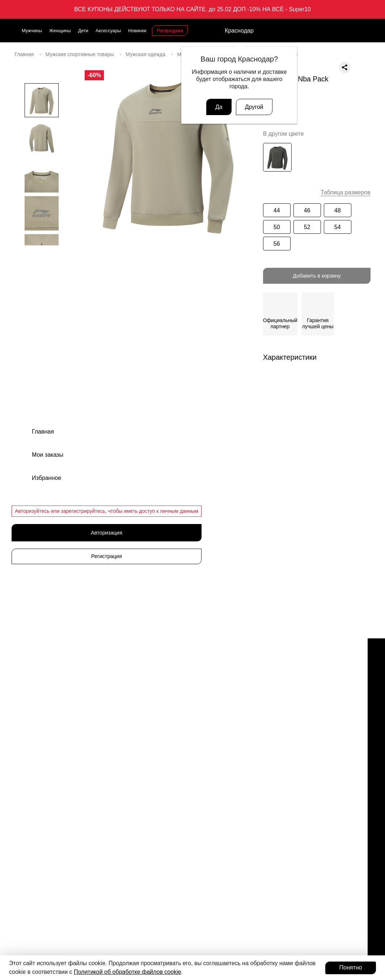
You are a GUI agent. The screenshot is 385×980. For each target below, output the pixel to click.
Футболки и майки (218, 778)
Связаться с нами (41, 759)
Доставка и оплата (307, 714)
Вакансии (296, 689)
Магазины (297, 676)
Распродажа (170, 31)
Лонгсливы (210, 803)
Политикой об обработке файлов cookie (128, 972)
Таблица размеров (346, 192)
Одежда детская (216, 740)
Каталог (120, 661)
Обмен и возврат (305, 702)
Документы (298, 727)
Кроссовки (209, 689)
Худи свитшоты (215, 828)
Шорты (205, 790)
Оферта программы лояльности (323, 740)
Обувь (204, 676)
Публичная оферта (308, 752)
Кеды (203, 714)
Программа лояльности (55, 899)
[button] (42, 260)
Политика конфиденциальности (323, 765)
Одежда (206, 727)
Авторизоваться (51, 938)
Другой (254, 107)
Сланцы (206, 702)
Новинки (137, 31)
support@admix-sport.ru (47, 715)
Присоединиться (51, 918)
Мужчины (32, 31)
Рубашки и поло (216, 816)
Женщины (60, 31)
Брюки (204, 752)
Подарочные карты (48, 835)
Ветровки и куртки (218, 765)
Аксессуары (108, 31)
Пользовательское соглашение (322, 778)
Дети (83, 31)
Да (219, 107)
